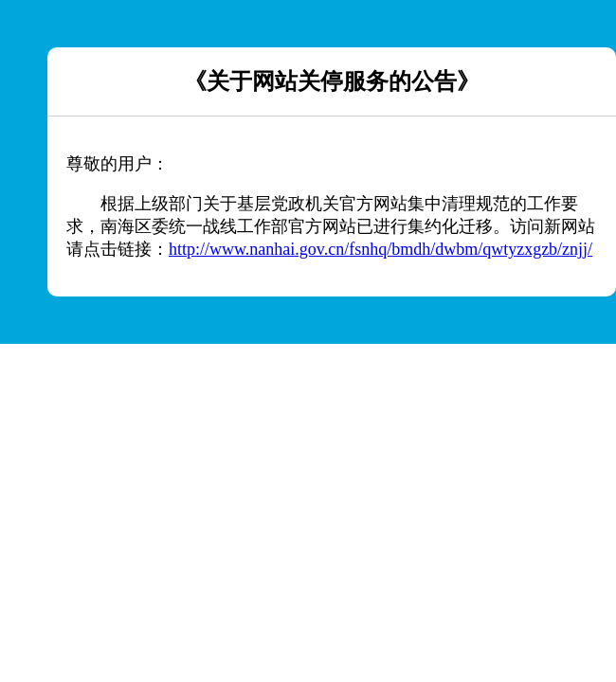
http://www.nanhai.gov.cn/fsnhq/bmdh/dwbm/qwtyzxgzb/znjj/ (380, 249)
